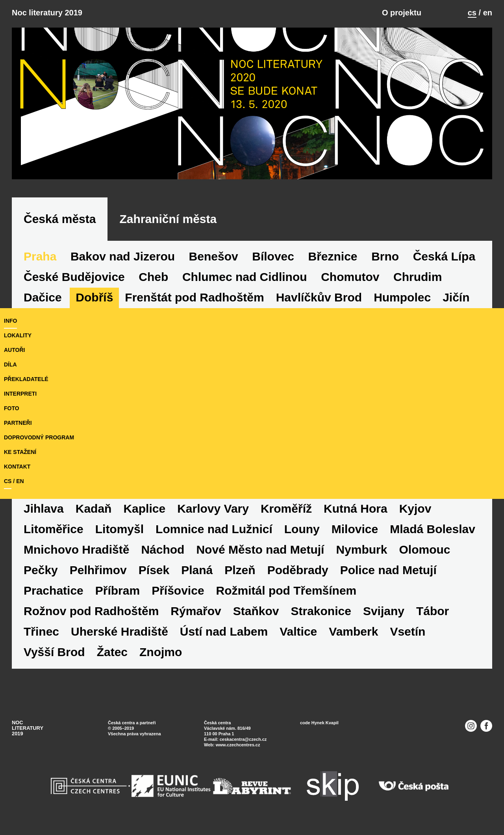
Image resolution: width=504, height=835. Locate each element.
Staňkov (256, 611)
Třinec (41, 631)
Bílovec (273, 256)
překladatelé (26, 379)
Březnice (333, 256)
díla (10, 364)
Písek (154, 570)
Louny (302, 529)
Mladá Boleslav (433, 529)
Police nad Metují (388, 570)
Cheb (153, 277)
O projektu (402, 13)
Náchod (163, 550)
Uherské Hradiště (120, 631)
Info (10, 321)
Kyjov (415, 509)
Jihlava (44, 509)
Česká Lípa (444, 256)
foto (12, 408)
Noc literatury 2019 (47, 13)
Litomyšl (120, 529)
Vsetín (408, 631)
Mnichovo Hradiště (76, 550)
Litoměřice (54, 529)
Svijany (384, 611)
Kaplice (144, 509)
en (488, 13)
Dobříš (94, 297)
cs (472, 13)
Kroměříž (286, 509)
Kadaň (94, 509)
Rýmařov (196, 611)
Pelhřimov (98, 570)
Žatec (112, 652)
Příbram (118, 590)
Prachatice (54, 590)
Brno (385, 256)
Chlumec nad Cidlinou (245, 277)
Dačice (43, 297)
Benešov (214, 256)
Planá (197, 570)
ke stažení (20, 452)
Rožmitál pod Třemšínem (286, 590)
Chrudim (418, 277)
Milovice (355, 529)
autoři (14, 350)
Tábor (433, 611)
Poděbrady (298, 570)
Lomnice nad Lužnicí (214, 529)
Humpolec (402, 297)
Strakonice (321, 611)
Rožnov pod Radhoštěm (91, 611)
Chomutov (350, 277)
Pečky (41, 570)
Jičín (456, 297)
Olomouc (424, 550)
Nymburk (361, 550)
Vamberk (353, 631)
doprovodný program (39, 437)
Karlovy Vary (213, 509)
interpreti (20, 394)
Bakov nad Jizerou (123, 256)
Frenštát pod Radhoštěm (194, 297)
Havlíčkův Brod (319, 297)
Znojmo (161, 652)
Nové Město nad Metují (260, 550)
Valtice (298, 631)
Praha (40, 256)
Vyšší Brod (54, 652)
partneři (18, 423)
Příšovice (178, 590)
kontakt (17, 467)
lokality (18, 335)
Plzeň (240, 570)
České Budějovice (74, 277)
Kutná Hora (356, 509)
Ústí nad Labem (224, 631)
